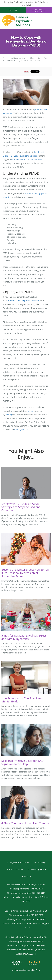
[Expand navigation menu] (48, 21)
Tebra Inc (25, 863)
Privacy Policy (39, 863)
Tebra (38, 970)
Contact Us (26, 876)
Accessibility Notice (37, 869)
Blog (32, 58)
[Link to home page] (23, 21)
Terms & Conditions (15, 869)
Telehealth (18, 2)
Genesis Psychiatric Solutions (14, 58)
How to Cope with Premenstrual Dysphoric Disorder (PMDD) (25, 59)
